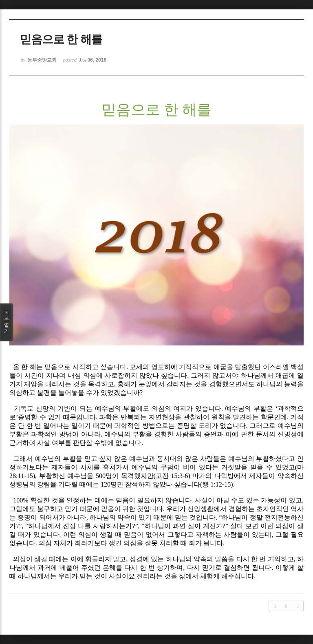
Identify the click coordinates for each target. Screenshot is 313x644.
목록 (7, 322)
